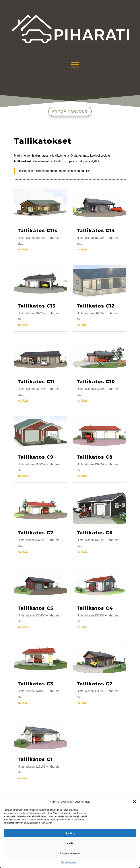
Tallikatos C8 (95, 457)
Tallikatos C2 (95, 684)
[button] (135, 802)
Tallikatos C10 (96, 382)
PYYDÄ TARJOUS (70, 111)
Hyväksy (70, 833)
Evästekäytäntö (68, 862)
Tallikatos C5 (36, 608)
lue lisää (23, 249)
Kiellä (70, 843)
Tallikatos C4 (95, 608)
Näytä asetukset (70, 853)
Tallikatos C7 (36, 533)
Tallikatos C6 (95, 533)
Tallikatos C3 (36, 684)
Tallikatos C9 (36, 457)
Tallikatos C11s (38, 230)
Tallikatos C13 (37, 306)
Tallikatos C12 (96, 306)
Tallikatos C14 (96, 230)
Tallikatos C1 (35, 759)
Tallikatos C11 (36, 382)
